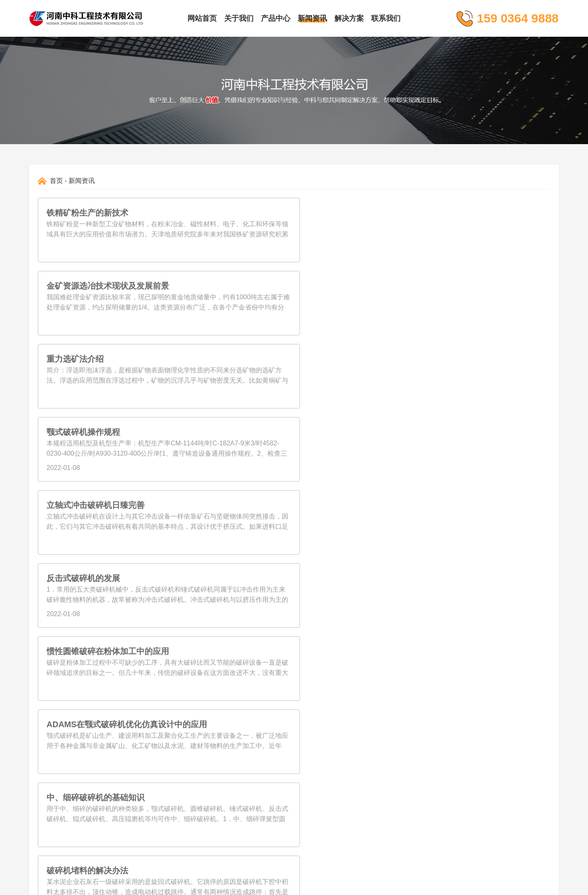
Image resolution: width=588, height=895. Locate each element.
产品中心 (276, 18)
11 (332, 579)
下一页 (354, 579)
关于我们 (239, 18)
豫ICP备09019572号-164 (333, 885)
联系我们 (386, 18)
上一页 (234, 579)
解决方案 (349, 18)
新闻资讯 (312, 18)
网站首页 (202, 18)
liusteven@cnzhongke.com (419, 728)
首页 (56, 181)
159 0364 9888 (402, 711)
